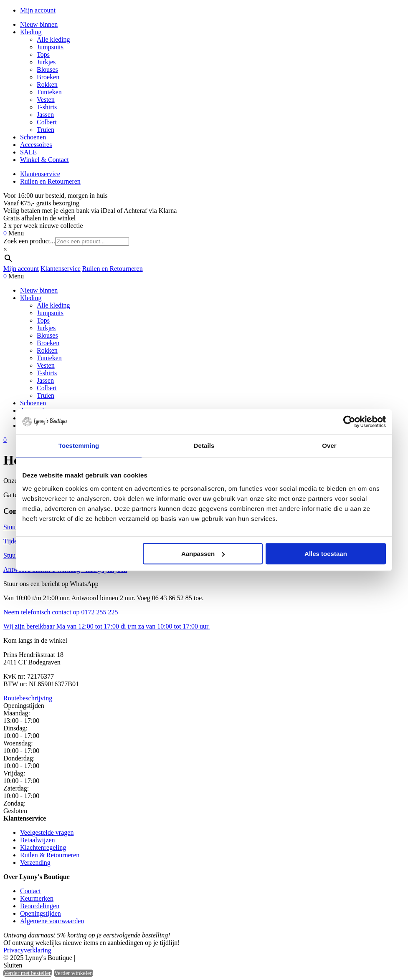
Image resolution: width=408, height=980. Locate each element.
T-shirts (47, 107)
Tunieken (49, 92)
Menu (16, 233)
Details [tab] (204, 446)
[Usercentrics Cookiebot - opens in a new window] (349, 422)
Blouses (47, 69)
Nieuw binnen (39, 24)
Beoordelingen (40, 906)
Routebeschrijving (28, 698)
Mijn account (38, 10)
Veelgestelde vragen (47, 832)
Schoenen (33, 137)
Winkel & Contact (44, 160)
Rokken (47, 85)
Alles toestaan (326, 554)
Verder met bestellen (28, 973)
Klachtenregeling (43, 847)
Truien (46, 130)
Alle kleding (53, 39)
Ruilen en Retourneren (50, 181)
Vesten (46, 100)
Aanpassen (203, 554)
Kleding (31, 32)
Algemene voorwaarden (52, 921)
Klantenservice (40, 174)
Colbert (47, 122)
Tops (43, 54)
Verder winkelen (73, 973)
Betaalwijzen (38, 840)
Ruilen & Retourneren (50, 855)
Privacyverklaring (27, 950)
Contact (30, 891)
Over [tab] (329, 446)
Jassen (45, 115)
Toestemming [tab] (79, 446)
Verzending (35, 863)
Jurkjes (46, 62)
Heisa (113, 958)
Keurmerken (37, 898)
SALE (28, 152)
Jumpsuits (50, 47)
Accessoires (36, 145)
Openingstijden (41, 913)
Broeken (48, 77)
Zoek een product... (29, 241)
